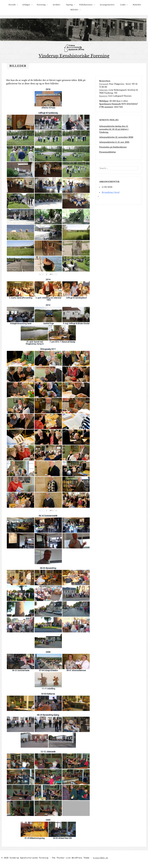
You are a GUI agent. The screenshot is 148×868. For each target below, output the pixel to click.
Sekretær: (104, 90)
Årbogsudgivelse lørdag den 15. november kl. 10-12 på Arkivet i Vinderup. (114, 129)
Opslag (69, 5)
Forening (41, 5)
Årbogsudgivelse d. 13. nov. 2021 (114, 142)
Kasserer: (103, 96)
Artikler (57, 5)
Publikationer (86, 5)
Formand (104, 84)
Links (123, 5)
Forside (12, 5)
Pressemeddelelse (107, 152)
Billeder (74, 10)
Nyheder (137, 5)
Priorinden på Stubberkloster (113, 147)
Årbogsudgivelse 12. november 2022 (116, 137)
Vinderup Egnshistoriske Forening (74, 56)
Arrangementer (107, 5)
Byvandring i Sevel (111, 192)
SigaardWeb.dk (101, 858)
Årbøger (26, 5)
